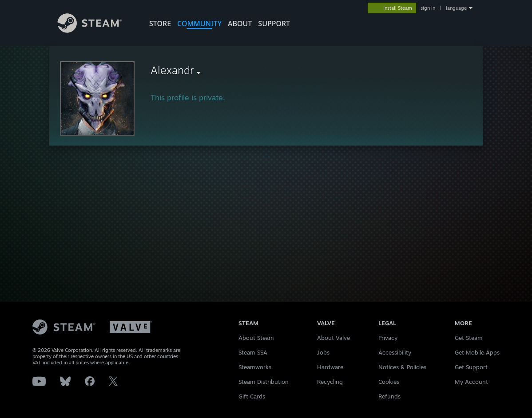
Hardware (330, 367)
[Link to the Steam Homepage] (96, 30)
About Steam (256, 338)
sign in (428, 8)
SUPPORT (274, 24)
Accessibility (395, 352)
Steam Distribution (264, 382)
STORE (160, 24)
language (456, 8)
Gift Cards (252, 396)
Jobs (323, 352)
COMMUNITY (199, 24)
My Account (471, 382)
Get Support (471, 367)
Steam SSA (253, 352)
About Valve (333, 338)
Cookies (389, 382)
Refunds (389, 396)
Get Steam (469, 338)
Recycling (330, 382)
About (240, 24)
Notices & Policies (402, 367)
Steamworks (255, 367)
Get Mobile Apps (477, 352)
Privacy (388, 338)
